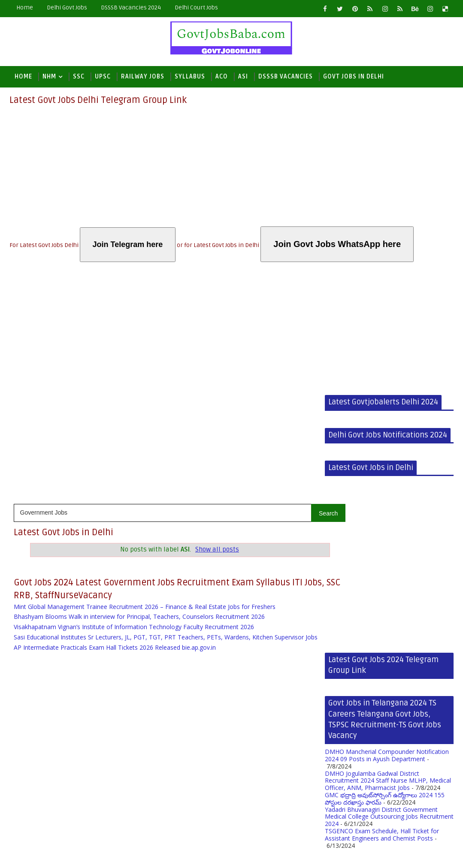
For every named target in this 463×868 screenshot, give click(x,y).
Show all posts (203, 318)
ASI (243, 77)
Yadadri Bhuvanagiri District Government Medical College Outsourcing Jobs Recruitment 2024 (260, 598)
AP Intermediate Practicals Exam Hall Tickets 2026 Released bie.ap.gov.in (115, 429)
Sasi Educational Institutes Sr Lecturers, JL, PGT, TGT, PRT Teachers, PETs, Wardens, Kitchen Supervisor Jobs (159, 415)
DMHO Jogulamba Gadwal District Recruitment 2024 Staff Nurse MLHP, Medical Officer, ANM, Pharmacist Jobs (259, 562)
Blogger (147, 855)
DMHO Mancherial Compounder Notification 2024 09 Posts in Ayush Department (258, 537)
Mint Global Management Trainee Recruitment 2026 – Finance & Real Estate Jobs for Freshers (145, 381)
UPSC (103, 77)
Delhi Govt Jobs (67, 8)
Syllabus (190, 77)
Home (25, 8)
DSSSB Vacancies (286, 77)
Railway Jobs (143, 77)
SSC (79, 77)
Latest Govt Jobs (65, 855)
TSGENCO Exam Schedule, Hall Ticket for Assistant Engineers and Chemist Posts (253, 616)
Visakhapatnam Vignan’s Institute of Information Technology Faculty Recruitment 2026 (134, 401)
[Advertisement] (232, 166)
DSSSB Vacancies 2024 (131, 8)
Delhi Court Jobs (196, 8)
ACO (222, 77)
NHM (49, 77)
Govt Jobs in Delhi (354, 77)
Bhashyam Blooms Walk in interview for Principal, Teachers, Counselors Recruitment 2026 (139, 391)
